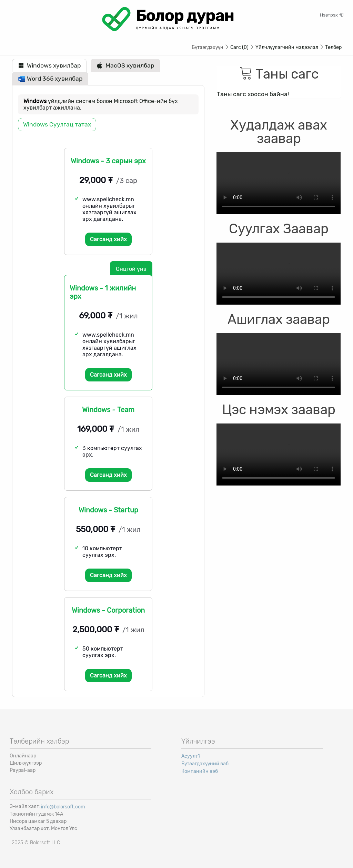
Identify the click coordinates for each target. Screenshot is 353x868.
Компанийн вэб (200, 771)
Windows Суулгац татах (57, 124)
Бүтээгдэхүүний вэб (205, 764)
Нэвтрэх (332, 15)
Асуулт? (191, 756)
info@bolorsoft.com (63, 807)
